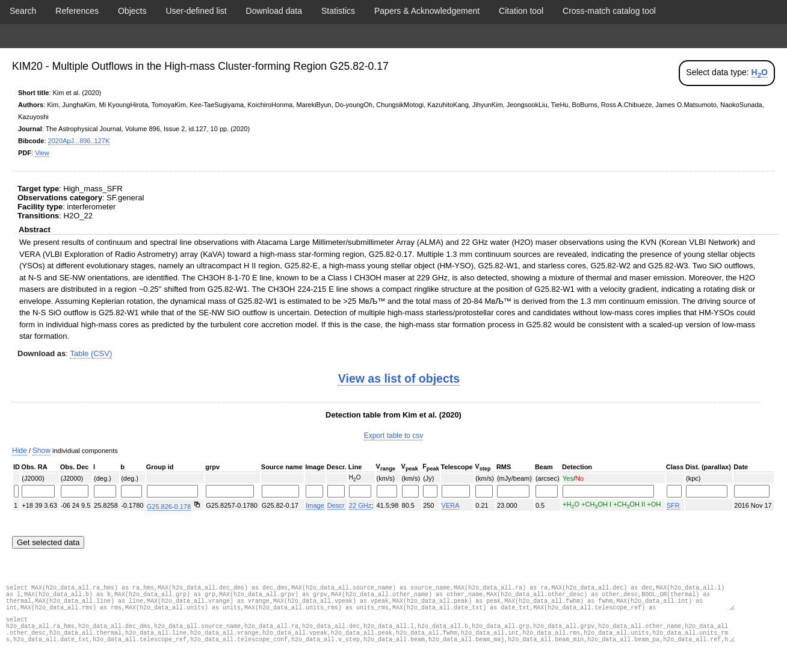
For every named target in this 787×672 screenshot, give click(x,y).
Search (23, 11)
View (42, 153)
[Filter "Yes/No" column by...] (608, 491)
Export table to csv (394, 436)
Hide (20, 451)
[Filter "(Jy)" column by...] (430, 491)
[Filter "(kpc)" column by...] (707, 491)
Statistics (338, 11)
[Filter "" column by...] (16, 491)
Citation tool (521, 11)
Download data (274, 11)
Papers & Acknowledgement (427, 11)
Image (315, 505)
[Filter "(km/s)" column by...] (387, 491)
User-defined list (196, 11)
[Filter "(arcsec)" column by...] (547, 491)
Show (42, 451)
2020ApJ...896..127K (79, 141)
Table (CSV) (91, 353)
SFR (673, 505)
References (77, 11)
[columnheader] (17, 467)
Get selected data (48, 542)
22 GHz (360, 505)
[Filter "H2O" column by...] (360, 491)
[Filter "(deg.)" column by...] (105, 491)
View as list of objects (399, 378)
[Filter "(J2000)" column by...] (38, 491)
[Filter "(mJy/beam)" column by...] (513, 491)
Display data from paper (393, 36)
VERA (451, 505)
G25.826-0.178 (169, 507)
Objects (132, 11)
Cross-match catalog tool (609, 11)
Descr (336, 505)
